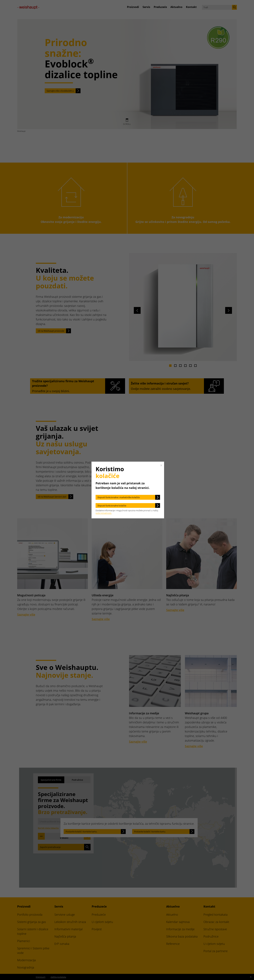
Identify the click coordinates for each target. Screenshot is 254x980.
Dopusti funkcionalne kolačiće (112, 506)
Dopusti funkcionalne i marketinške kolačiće (119, 497)
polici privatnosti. (104, 513)
